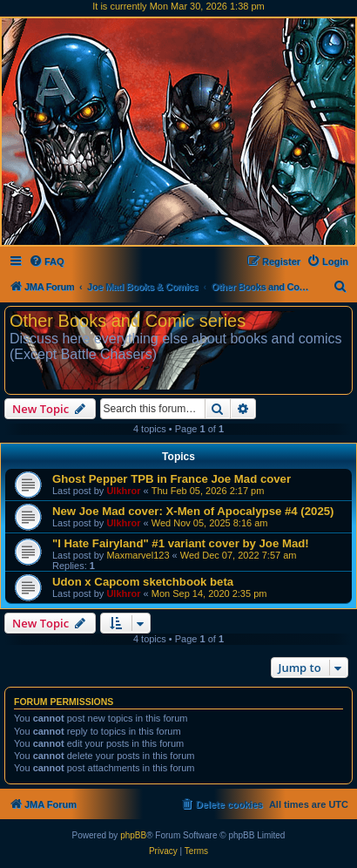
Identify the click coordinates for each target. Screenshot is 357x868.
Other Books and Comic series (128, 321)
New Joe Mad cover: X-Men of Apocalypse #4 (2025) (193, 511)
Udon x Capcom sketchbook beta (143, 582)
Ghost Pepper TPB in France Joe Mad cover (172, 479)
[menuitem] (47, 261)
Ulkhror (123, 491)
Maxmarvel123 (138, 555)
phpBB (133, 835)
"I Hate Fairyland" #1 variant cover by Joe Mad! (181, 543)
